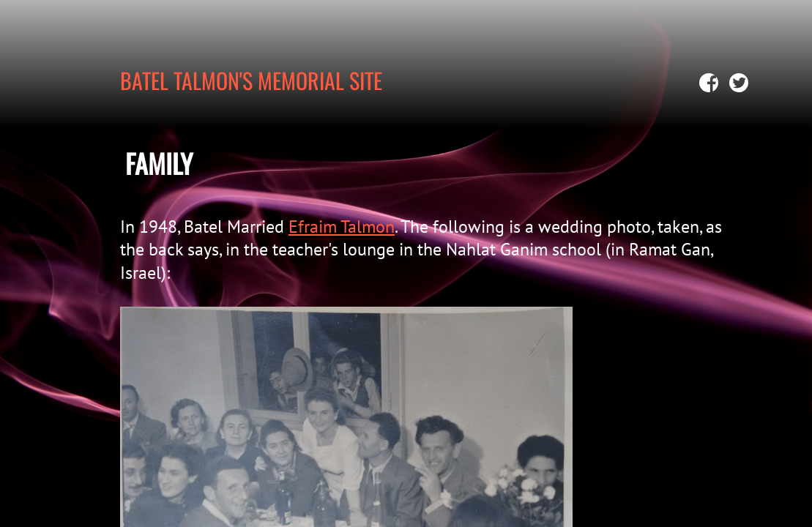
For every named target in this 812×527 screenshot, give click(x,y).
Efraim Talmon (342, 227)
